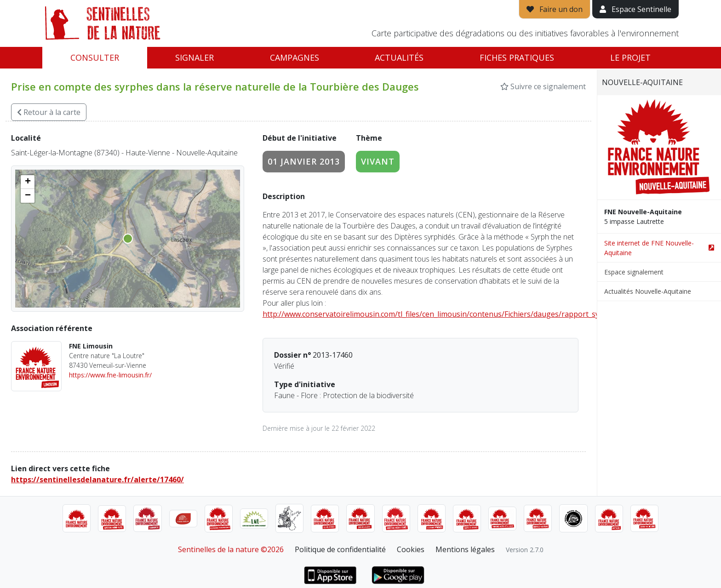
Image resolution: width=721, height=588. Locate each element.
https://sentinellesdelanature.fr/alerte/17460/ (97, 480)
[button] (28, 182)
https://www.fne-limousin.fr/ (110, 375)
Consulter (95, 57)
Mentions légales (465, 549)
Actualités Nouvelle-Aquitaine (648, 291)
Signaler (195, 57)
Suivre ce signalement (543, 86)
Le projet (630, 57)
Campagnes (295, 57)
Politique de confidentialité (340, 549)
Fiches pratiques (517, 57)
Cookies (411, 549)
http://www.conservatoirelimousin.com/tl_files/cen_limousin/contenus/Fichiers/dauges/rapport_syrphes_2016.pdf (457, 314)
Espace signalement (634, 272)
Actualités (399, 57)
